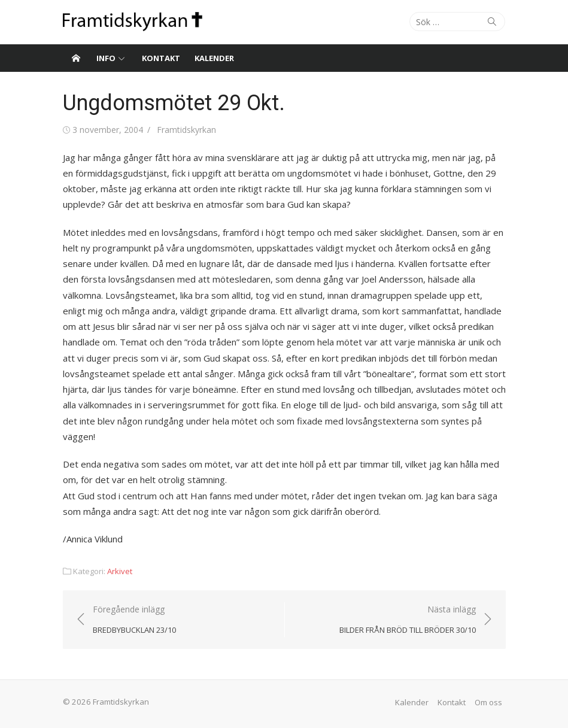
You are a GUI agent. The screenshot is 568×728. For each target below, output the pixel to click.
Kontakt (161, 58)
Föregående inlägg (134, 620)
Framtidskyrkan (186, 130)
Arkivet (120, 571)
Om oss (488, 702)
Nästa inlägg (408, 620)
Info (106, 58)
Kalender (214, 58)
